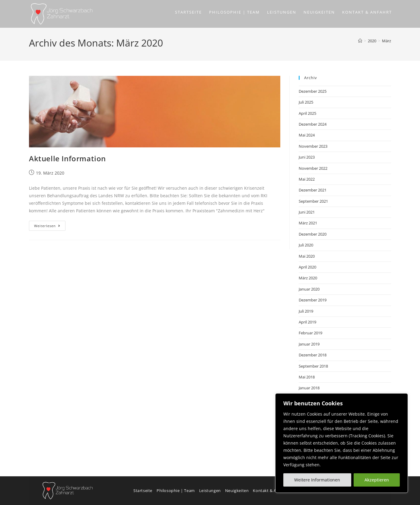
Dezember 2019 (313, 300)
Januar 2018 (309, 388)
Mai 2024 (307, 135)
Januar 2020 (309, 289)
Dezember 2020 (313, 234)
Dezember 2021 (313, 190)
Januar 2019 (309, 344)
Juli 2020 (306, 245)
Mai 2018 (307, 377)
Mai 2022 (307, 179)
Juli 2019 (306, 311)
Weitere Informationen (317, 480)
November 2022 (313, 168)
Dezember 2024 (313, 124)
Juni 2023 (307, 157)
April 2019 (307, 322)
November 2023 (313, 146)
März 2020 (308, 278)
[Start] (360, 41)
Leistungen (210, 491)
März (387, 41)
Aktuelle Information (67, 158)
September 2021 (313, 201)
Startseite (143, 491)
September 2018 (313, 366)
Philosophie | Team (176, 491)
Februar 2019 (310, 333)
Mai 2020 (307, 256)
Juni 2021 (307, 212)
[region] (342, 443)
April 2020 (307, 267)
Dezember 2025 (313, 91)
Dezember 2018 (313, 355)
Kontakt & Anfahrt (271, 491)
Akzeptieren (377, 480)
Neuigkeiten (237, 491)
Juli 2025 (306, 102)
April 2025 (307, 113)
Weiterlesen (50, 224)
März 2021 (308, 223)
